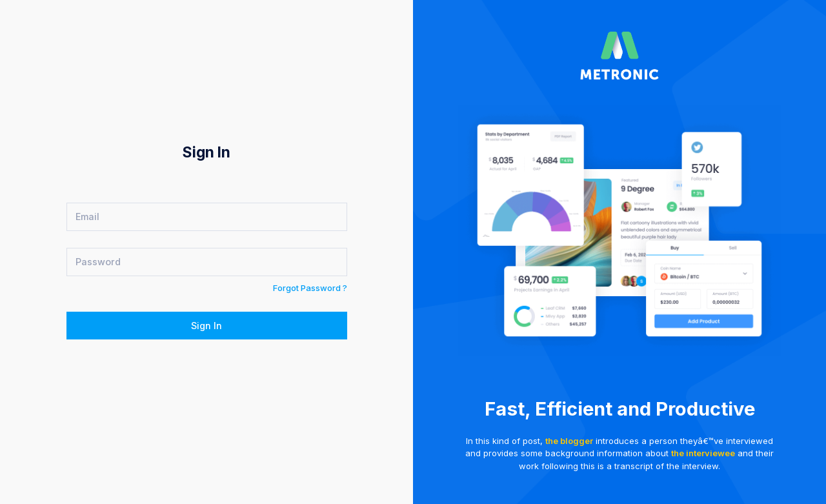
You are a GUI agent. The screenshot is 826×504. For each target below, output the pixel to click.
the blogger (569, 441)
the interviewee (703, 453)
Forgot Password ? (310, 288)
